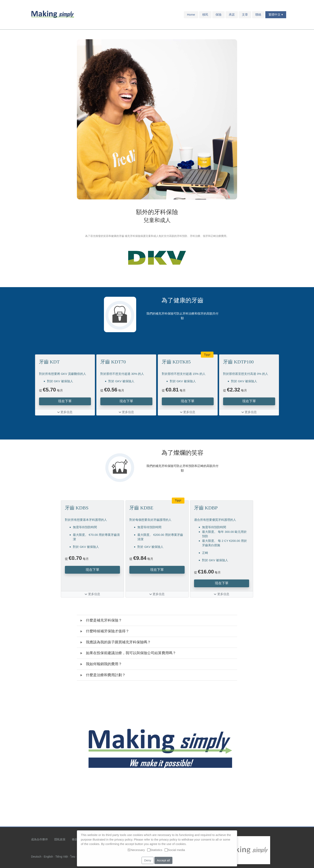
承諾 (232, 15)
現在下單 (65, 401)
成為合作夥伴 (39, 839)
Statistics (155, 850)
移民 (205, 15)
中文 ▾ (279, 15)
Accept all (163, 860)
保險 (218, 15)
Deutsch (36, 857)
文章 (245, 15)
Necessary (136, 850)
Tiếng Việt (62, 857)
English (48, 857)
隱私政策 (60, 839)
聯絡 (258, 15)
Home (191, 15)
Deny (148, 860)
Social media (175, 850)
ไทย (73, 857)
